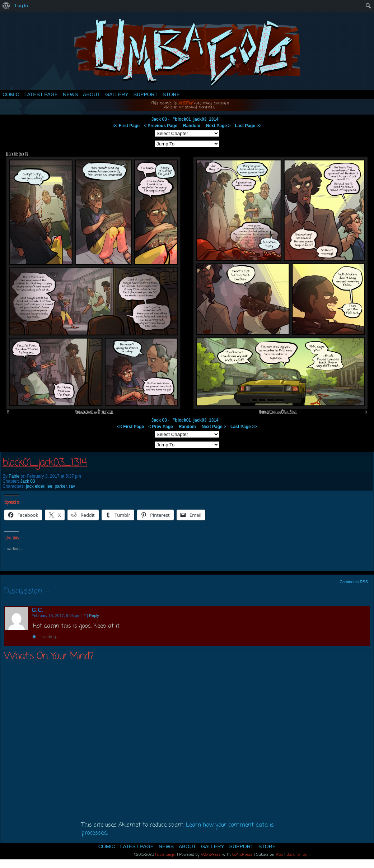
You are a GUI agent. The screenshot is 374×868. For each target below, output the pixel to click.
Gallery (117, 94)
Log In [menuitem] (22, 6)
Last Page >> (248, 126)
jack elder (35, 486)
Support (146, 94)
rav (72, 486)
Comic (11, 94)
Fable (14, 476)
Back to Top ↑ (299, 855)
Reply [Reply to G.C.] (94, 616)
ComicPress (242, 855)
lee (50, 486)
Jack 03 (159, 119)
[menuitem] (6, 6)
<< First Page (126, 126)
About (92, 94)
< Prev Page (160, 427)
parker (60, 486)
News (70, 94)
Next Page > (218, 126)
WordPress (211, 855)
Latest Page (41, 94)
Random (192, 126)
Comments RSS (354, 582)
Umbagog (187, 53)
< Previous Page (161, 126)
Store (171, 94)
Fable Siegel (165, 855)
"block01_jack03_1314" (197, 119)
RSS (279, 855)
